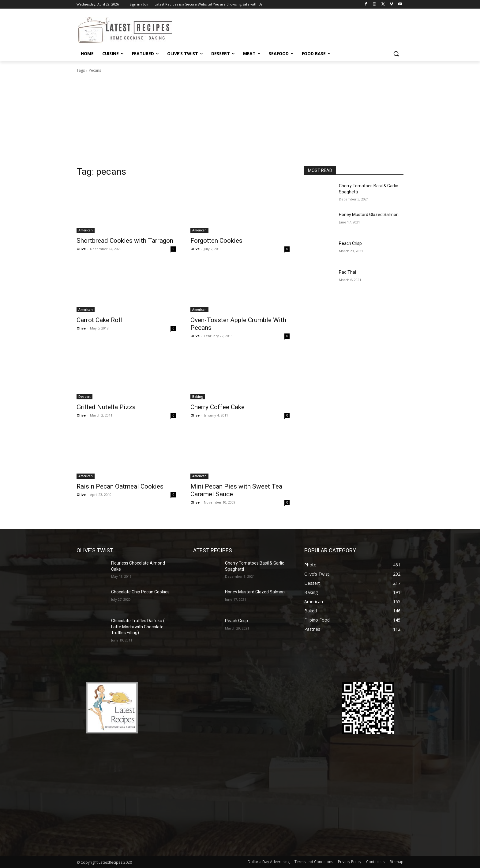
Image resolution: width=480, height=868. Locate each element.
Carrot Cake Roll (99, 320)
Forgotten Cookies (216, 241)
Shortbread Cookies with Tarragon (125, 241)
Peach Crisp (350, 243)
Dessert (84, 397)
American (86, 230)
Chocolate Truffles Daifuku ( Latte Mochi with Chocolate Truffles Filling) (138, 627)
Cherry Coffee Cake (217, 407)
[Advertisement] (240, 120)
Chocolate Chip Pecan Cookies (140, 592)
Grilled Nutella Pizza (106, 407)
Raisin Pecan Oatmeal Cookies (120, 486)
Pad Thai (347, 272)
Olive (81, 249)
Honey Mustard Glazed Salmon (369, 215)
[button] (396, 54)
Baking (198, 397)
